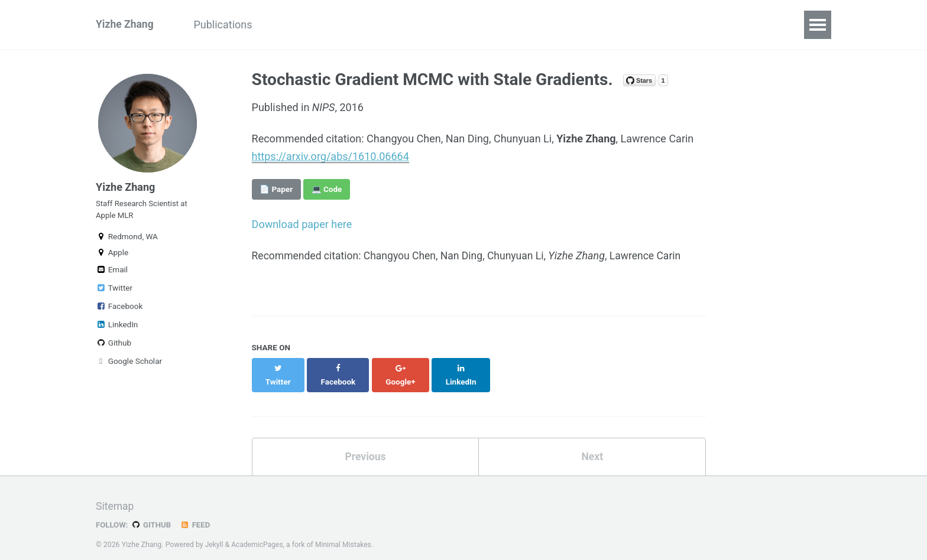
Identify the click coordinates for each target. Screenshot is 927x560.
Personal (380, 25)
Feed (197, 513)
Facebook (119, 311)
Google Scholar (129, 366)
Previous (365, 445)
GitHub (152, 513)
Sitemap (115, 495)
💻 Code (327, 189)
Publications (227, 25)
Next (592, 445)
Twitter (114, 292)
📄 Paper (276, 189)
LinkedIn (117, 329)
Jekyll (215, 533)
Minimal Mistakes (346, 533)
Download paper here (302, 224)
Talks (290, 25)
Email (112, 274)
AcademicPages (258, 533)
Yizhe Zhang (125, 25)
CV (331, 25)
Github (114, 347)
